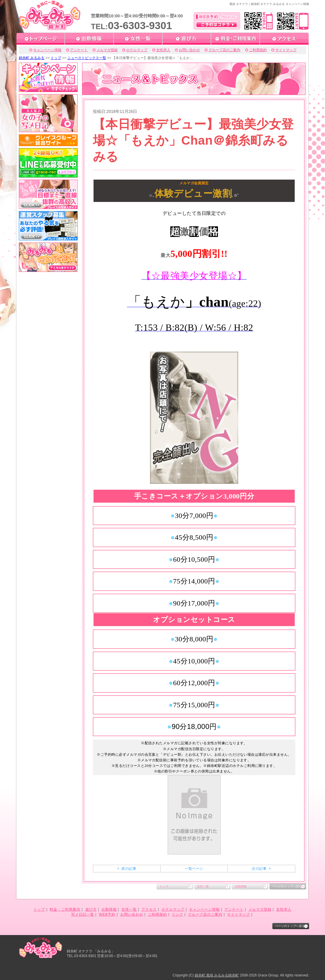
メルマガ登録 (107, 50)
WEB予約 (107, 914)
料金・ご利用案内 (65, 909)
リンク (177, 914)
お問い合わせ (189, 50)
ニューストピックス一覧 (87, 58)
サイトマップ (286, 50)
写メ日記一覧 (83, 914)
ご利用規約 (258, 50)
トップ (56, 58)
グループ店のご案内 (224, 50)
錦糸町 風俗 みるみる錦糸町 (217, 975)
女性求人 (163, 50)
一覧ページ (194, 869)
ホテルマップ (137, 50)
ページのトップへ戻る (287, 886)
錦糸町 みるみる (32, 58)
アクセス (149, 909)
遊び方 (91, 909)
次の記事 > (261, 869)
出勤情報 (241, 886)
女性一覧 (203, 886)
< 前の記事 (127, 869)
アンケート (79, 50)
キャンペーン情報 (47, 50)
